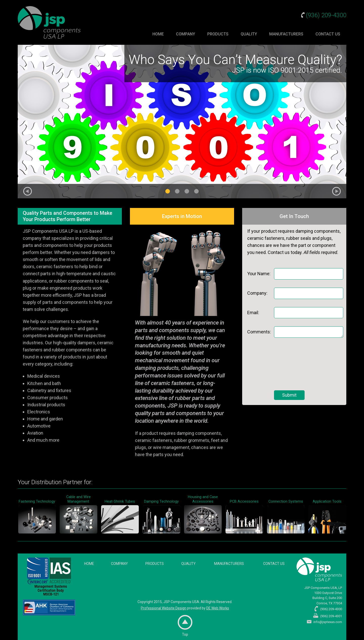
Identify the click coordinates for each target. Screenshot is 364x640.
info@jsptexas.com (328, 622)
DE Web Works (218, 608)
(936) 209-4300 (326, 15)
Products (218, 34)
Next (336, 191)
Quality (249, 34)
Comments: (259, 332)
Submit (289, 395)
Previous (28, 191)
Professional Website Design (164, 608)
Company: (257, 293)
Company (186, 34)
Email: (253, 313)
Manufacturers (286, 34)
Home (158, 34)
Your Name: (259, 274)
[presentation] (295, 364)
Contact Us (328, 34)
